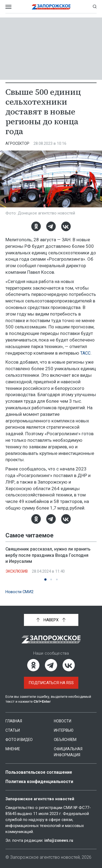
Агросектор (18, 143)
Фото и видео (21, 739)
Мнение (13, 749)
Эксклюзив (18, 571)
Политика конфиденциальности (42, 781)
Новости (63, 721)
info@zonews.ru (60, 840)
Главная (14, 721)
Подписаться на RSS (51, 682)
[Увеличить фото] (51, 179)
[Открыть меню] (8, 7)
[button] (45, 579)
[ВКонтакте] (66, 226)
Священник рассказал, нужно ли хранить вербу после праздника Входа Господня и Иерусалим (49, 555)
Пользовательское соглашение (41, 772)
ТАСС (86, 353)
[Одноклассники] (36, 226)
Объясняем (66, 739)
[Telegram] (51, 226)
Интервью (65, 730)
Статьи (13, 730)
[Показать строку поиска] (95, 7)
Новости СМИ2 (21, 591)
